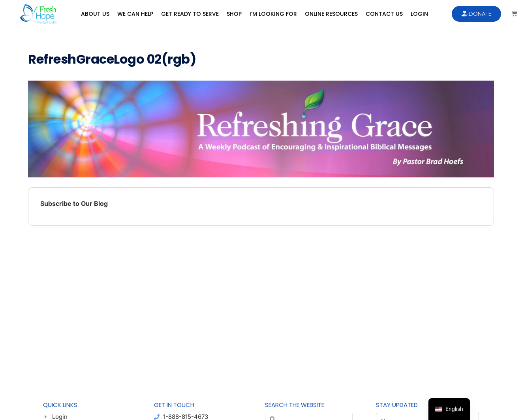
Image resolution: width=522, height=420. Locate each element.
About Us (95, 14)
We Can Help (135, 14)
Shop (234, 14)
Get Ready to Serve (190, 14)
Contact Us (384, 14)
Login (419, 14)
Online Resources (331, 14)
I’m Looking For (273, 14)
